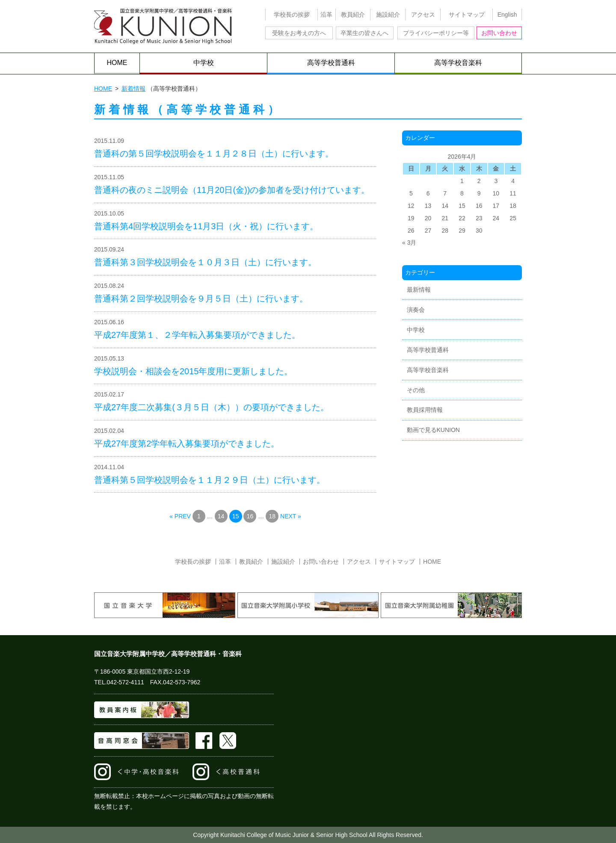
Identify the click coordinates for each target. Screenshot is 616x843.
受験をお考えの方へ (299, 33)
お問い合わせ (499, 33)
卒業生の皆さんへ (364, 33)
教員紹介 (353, 15)
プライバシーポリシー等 (436, 33)
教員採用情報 (425, 410)
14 (221, 516)
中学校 (204, 63)
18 (272, 516)
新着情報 (133, 89)
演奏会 (416, 310)
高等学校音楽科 (458, 63)
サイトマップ (467, 15)
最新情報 (419, 290)
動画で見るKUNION (433, 430)
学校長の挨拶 (292, 15)
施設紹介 (388, 15)
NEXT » (291, 516)
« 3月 (409, 243)
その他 (416, 390)
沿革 (326, 15)
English (507, 15)
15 (236, 516)
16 (250, 516)
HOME (117, 63)
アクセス (423, 15)
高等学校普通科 (331, 63)
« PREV (180, 516)
